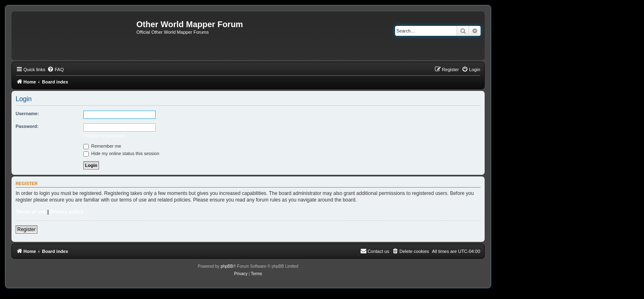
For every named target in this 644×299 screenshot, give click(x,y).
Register (26, 229)
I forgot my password (104, 136)
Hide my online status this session (121, 153)
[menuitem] (55, 70)
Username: (27, 114)
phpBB (227, 266)
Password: (27, 126)
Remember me (102, 146)
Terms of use (31, 212)
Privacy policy (67, 212)
